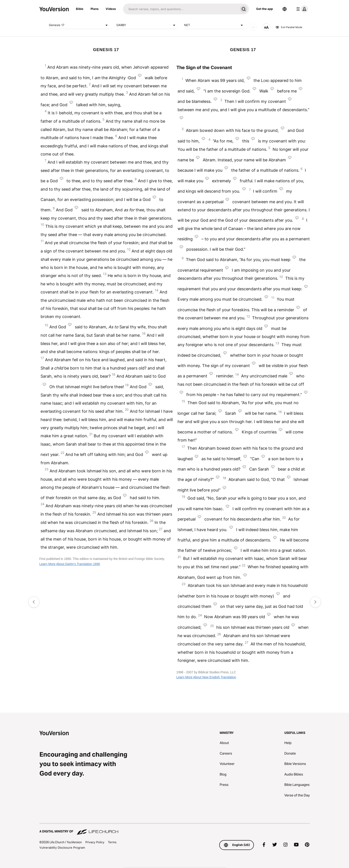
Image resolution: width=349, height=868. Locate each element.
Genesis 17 (79, 25)
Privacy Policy (95, 842)
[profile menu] (301, 9)
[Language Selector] (285, 9)
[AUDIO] (253, 27)
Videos (111, 9)
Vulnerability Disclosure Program (62, 848)
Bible (80, 9)
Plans (95, 9)
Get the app (265, 9)
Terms (112, 842)
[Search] (181, 9)
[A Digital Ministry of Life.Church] (175, 829)
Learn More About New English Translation (206, 677)
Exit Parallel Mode (289, 27)
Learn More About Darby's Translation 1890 (70, 564)
